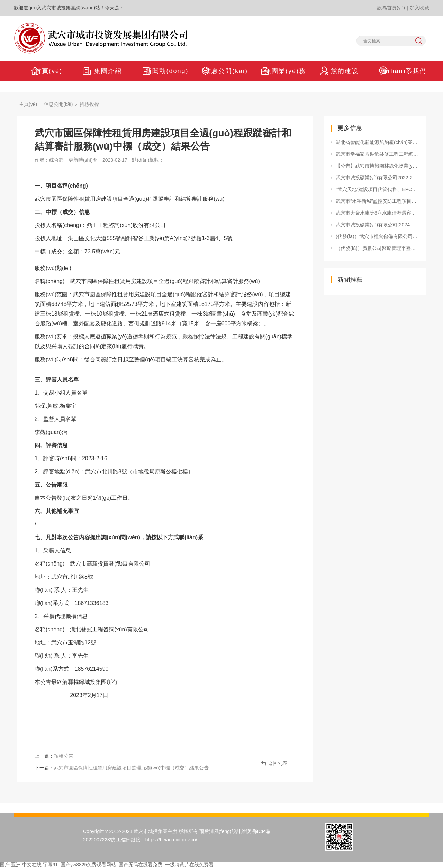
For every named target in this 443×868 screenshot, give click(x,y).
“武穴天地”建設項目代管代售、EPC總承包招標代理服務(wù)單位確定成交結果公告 (377, 189)
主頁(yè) (28, 104)
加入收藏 (419, 8)
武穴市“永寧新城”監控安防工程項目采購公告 (377, 201)
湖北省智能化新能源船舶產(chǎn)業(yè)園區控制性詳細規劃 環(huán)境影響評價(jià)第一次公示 (377, 142)
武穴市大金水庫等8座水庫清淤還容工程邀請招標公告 (377, 213)
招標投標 (89, 104)
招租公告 (64, 756)
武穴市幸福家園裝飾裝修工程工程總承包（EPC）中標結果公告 (377, 154)
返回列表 (274, 763)
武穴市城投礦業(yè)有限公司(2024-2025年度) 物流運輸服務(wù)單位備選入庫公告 (377, 225)
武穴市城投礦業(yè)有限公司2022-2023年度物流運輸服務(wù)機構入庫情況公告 (377, 178)
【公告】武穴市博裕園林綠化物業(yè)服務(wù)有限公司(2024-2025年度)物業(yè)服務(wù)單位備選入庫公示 (377, 166)
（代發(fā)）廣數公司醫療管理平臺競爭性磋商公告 (377, 248)
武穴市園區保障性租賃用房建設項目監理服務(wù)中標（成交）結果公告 (131, 768)
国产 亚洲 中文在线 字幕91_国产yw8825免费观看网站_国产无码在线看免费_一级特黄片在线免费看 (107, 865)
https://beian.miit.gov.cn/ (171, 840)
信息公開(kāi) (58, 104)
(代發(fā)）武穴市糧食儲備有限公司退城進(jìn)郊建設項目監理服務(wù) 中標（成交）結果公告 (377, 236)
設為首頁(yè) (391, 8)
